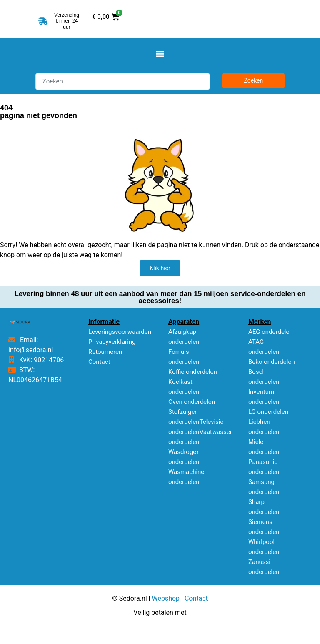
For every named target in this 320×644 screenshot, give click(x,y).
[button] (160, 54)
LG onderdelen (268, 412)
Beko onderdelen (272, 362)
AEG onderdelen (271, 332)
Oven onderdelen (192, 402)
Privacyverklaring (112, 342)
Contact (99, 362)
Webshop (166, 598)
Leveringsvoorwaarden (120, 332)
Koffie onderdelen (193, 372)
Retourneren (105, 352)
